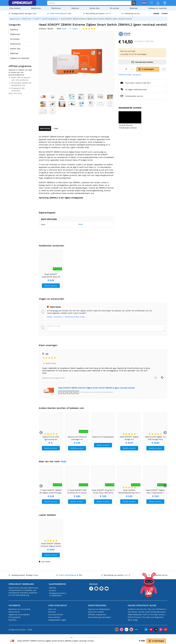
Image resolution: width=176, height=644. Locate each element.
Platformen (56, 8)
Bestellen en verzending (19, 609)
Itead (77, 224)
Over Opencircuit (58, 605)
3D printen (115, 8)
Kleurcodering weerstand (99, 617)
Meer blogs (133, 620)
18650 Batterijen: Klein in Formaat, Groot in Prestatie (148, 615)
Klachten (12, 620)
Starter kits (94, 8)
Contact (164, 13)
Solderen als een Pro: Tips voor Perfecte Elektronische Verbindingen (148, 609)
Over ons (52, 609)
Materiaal (134, 8)
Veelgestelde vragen (57, 620)
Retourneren (14, 612)
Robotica (75, 8)
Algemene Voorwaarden (19, 615)
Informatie (14, 605)
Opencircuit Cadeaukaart (99, 609)
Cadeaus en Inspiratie (157, 8)
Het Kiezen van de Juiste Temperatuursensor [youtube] (148, 612)
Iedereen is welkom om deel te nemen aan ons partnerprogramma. (20, 72)
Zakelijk (156, 13)
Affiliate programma (97, 615)
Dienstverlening (97, 605)
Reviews (52, 612)
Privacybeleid (14, 617)
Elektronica (36, 8)
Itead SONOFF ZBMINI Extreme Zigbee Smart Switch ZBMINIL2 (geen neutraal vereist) (96, 388)
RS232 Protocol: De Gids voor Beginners (146, 617)
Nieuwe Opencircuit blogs (142, 605)
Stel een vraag (54, 326)
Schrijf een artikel (96, 612)
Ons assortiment (56, 615)
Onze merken (15, 8)
